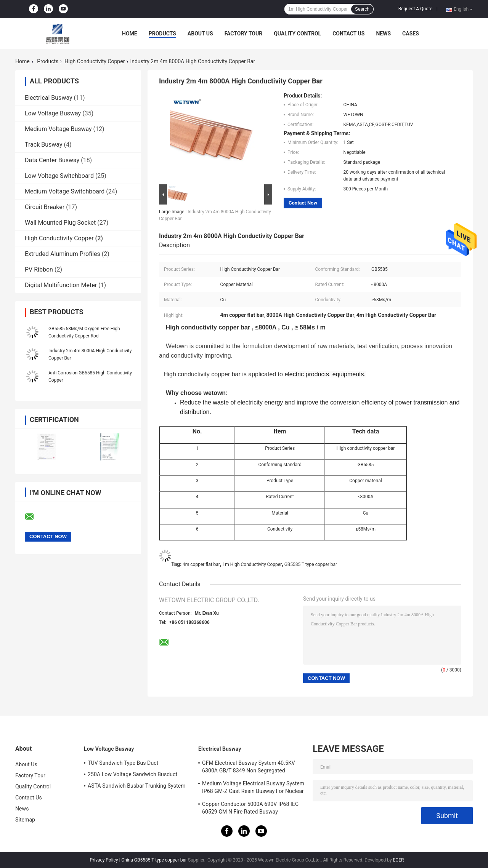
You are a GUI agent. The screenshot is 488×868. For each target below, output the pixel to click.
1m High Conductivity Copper (252, 564)
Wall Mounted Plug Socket (60, 223)
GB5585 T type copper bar (311, 564)
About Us (200, 34)
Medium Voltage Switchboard (65, 191)
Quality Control (297, 34)
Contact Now (303, 203)
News (383, 34)
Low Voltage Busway (53, 113)
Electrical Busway (49, 98)
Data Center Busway (52, 160)
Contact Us (348, 34)
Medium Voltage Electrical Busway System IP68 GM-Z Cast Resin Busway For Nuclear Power (253, 788)
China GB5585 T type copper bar (154, 860)
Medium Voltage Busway (58, 129)
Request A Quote (415, 9)
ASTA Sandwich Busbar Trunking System (137, 786)
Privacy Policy (104, 860)
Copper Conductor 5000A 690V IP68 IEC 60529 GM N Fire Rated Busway (250, 808)
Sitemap (25, 820)
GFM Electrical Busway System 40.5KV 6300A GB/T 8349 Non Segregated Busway (249, 768)
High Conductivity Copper (95, 61)
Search (362, 9)
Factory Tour (244, 34)
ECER (399, 860)
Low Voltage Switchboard (59, 176)
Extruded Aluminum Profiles (63, 254)
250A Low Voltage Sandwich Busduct (132, 774)
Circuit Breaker (45, 207)
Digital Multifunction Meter (61, 285)
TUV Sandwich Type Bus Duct (123, 763)
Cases (411, 34)
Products (162, 34)
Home (130, 34)
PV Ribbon (39, 269)
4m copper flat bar (201, 564)
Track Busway (43, 145)
